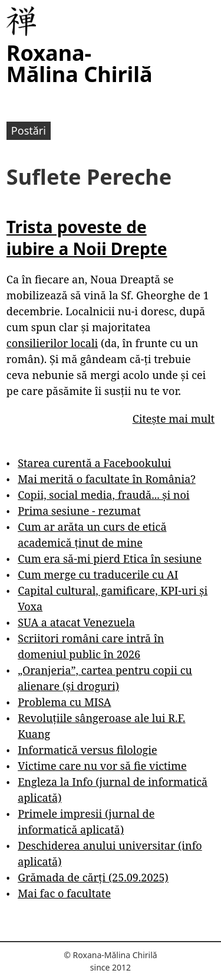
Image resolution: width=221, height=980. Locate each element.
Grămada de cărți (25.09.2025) (93, 877)
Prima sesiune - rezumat (79, 511)
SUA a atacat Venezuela (76, 622)
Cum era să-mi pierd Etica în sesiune (110, 558)
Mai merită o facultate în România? (107, 479)
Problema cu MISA (64, 702)
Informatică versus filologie (87, 750)
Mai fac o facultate (64, 893)
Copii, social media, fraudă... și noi (103, 495)
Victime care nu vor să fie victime (102, 766)
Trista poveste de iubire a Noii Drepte (87, 237)
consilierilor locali (52, 343)
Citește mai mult (174, 419)
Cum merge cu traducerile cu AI (98, 574)
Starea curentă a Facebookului (94, 463)
